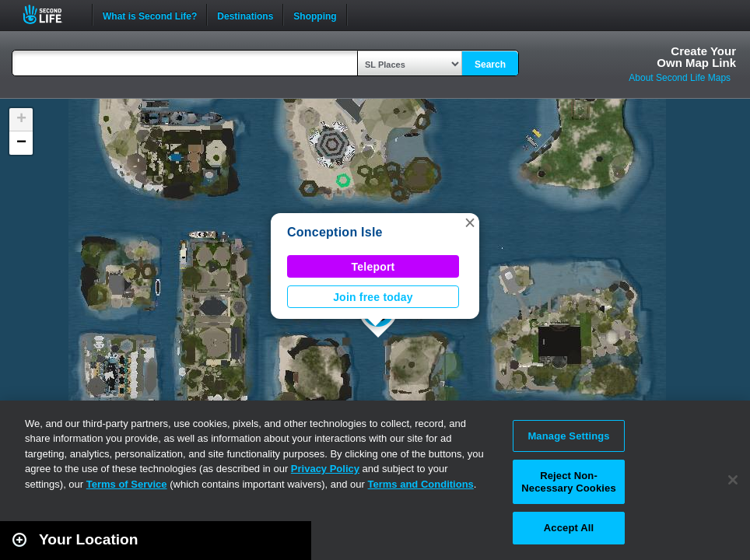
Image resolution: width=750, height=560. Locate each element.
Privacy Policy (325, 469)
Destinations (245, 15)
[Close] (733, 480)
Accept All (569, 528)
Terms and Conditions (421, 484)
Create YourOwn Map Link (696, 57)
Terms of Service (127, 484)
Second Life (51, 14)
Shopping (315, 15)
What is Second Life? (150, 15)
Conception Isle (335, 232)
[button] (470, 222)
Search (490, 65)
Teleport (373, 267)
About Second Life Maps (680, 78)
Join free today (373, 297)
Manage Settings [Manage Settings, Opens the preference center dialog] (568, 436)
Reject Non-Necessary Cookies (568, 482)
